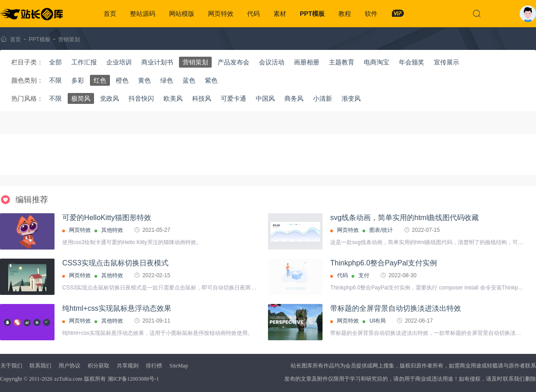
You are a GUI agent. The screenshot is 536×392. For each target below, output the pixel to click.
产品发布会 (233, 62)
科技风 (202, 98)
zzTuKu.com (68, 379)
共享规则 (128, 366)
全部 (55, 62)
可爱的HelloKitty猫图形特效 (107, 218)
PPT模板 (312, 14)
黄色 (144, 80)
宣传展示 (447, 62)
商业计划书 (157, 62)
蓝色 (189, 80)
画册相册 (307, 62)
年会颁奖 (412, 62)
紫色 (211, 80)
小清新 (323, 98)
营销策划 (69, 39)
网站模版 (182, 14)
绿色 (167, 80)
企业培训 (119, 62)
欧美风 (173, 98)
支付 (364, 275)
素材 (280, 14)
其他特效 (112, 230)
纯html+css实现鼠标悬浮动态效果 (117, 308)
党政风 (109, 98)
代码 (253, 14)
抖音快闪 (141, 98)
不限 (55, 80)
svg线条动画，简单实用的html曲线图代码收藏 (404, 218)
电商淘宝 (377, 62)
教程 (345, 14)
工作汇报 (84, 62)
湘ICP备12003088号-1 (133, 379)
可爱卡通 (233, 98)
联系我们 (40, 366)
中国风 (265, 98)
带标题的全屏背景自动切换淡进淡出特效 (396, 308)
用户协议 (69, 366)
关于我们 (11, 366)
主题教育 (342, 62)
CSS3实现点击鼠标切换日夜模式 (115, 263)
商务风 (294, 98)
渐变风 (351, 98)
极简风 (81, 98)
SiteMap (179, 366)
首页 (110, 14)
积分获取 (99, 366)
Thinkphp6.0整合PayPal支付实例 (384, 263)
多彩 (78, 80)
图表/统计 (381, 230)
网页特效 (221, 14)
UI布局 (377, 321)
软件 (371, 14)
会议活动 (272, 62)
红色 (100, 80)
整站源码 (143, 14)
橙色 (122, 80)
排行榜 (154, 366)
